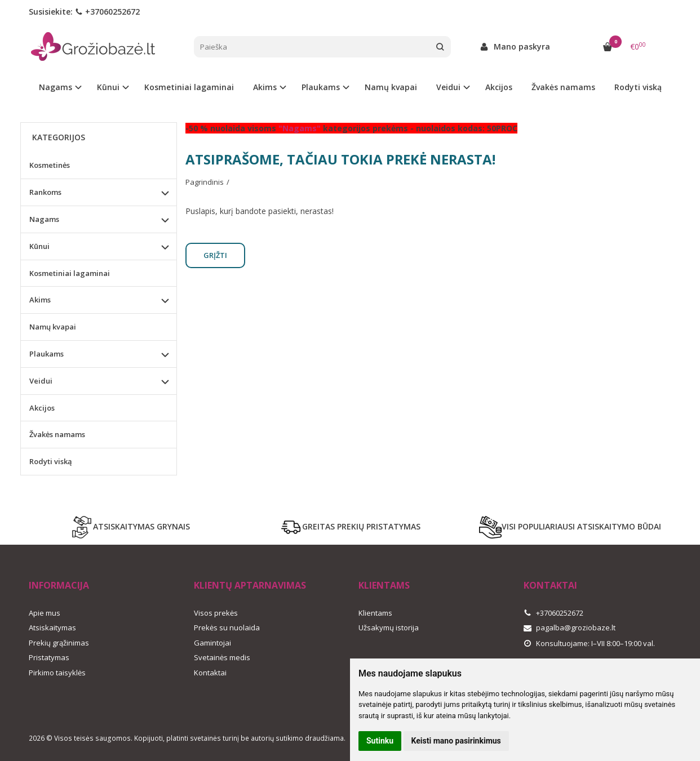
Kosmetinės (50, 165)
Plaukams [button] (321, 87)
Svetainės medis (222, 657)
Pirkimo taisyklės (57, 673)
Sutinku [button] (380, 741)
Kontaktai (210, 673)
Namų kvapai (391, 87)
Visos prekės (216, 613)
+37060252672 (107, 12)
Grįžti (215, 255)
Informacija (59, 585)
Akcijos (499, 87)
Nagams (44, 219)
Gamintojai (212, 643)
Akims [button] (265, 87)
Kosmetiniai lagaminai (189, 87)
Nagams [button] (56, 87)
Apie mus (45, 613)
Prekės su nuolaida (227, 628)
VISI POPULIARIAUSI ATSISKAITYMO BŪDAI (570, 527)
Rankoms (45, 192)
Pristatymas (49, 657)
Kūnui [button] (108, 87)
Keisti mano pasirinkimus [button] (456, 741)
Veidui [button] (448, 87)
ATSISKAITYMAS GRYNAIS (130, 527)
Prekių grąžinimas (59, 643)
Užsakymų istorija (389, 628)
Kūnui (39, 246)
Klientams (384, 585)
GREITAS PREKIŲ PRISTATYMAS (350, 527)
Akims (40, 300)
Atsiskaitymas (52, 628)
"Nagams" (300, 128)
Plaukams (46, 354)
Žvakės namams (563, 87)
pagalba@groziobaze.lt (570, 628)
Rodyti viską (638, 87)
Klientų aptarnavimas (250, 585)
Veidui (41, 381)
